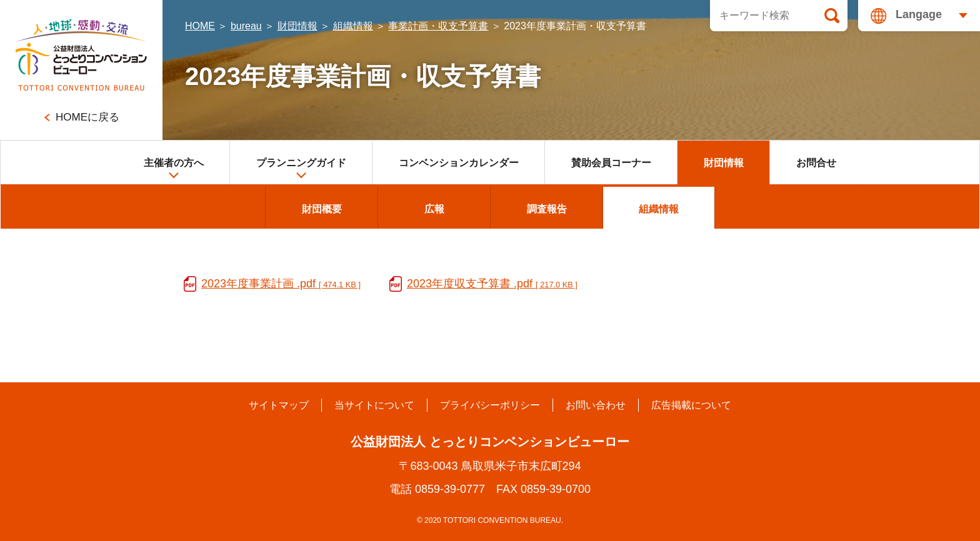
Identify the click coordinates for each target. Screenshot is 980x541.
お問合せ (816, 163)
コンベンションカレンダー (459, 163)
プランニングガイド (301, 169)
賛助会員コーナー (611, 163)
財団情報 (297, 26)
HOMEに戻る (87, 117)
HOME (200, 26)
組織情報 (353, 26)
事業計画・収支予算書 (438, 26)
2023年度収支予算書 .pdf (492, 284)
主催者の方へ (174, 169)
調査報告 (547, 209)
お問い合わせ (596, 405)
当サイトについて (374, 405)
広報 (434, 209)
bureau (246, 26)
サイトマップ (279, 405)
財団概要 (322, 209)
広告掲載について (691, 405)
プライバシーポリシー (490, 405)
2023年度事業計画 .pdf (281, 284)
